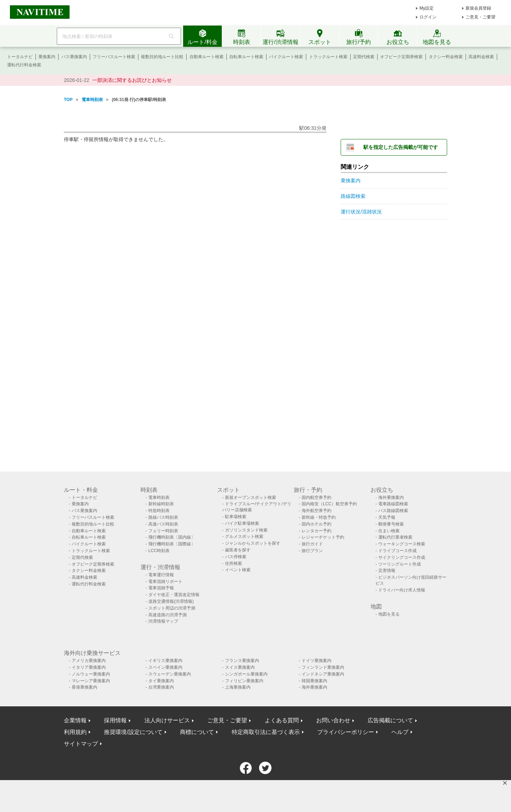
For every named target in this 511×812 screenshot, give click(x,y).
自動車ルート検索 (207, 57)
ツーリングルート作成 (400, 564)
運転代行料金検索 (24, 65)
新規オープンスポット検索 (251, 497)
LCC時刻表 (159, 551)
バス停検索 (236, 557)
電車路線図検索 (393, 504)
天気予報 (387, 517)
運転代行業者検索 (395, 537)
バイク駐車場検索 (242, 523)
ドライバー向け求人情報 (402, 590)
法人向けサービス (167, 720)
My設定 (427, 8)
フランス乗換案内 (242, 661)
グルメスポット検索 (244, 536)
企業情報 (75, 720)
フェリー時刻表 (163, 531)
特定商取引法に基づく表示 (266, 732)
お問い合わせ (333, 720)
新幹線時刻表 (161, 504)
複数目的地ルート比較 (162, 57)
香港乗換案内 (84, 687)
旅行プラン (312, 551)
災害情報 (387, 571)
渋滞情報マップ (163, 621)
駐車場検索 (236, 517)
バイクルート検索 (286, 57)
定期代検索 (364, 57)
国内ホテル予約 (317, 524)
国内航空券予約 (317, 497)
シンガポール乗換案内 (246, 674)
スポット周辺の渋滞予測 (172, 608)
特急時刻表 (159, 511)
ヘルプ (400, 732)
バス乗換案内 (74, 57)
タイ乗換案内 (161, 681)
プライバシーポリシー (346, 732)
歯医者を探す (238, 550)
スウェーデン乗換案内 (170, 674)
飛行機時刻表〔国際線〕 (172, 544)
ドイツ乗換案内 (317, 661)
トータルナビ (20, 57)
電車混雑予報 (161, 588)
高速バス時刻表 (163, 524)
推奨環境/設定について (133, 732)
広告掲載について (390, 720)
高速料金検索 (481, 57)
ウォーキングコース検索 (402, 544)
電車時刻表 (92, 100)
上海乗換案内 (238, 687)
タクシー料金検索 (446, 57)
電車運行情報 (161, 575)
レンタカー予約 (317, 531)
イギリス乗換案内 (165, 661)
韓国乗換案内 (314, 681)
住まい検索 (389, 531)
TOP (68, 100)
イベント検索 (238, 570)
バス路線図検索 (393, 511)
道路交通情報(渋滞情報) (171, 601)
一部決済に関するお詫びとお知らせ (132, 80)
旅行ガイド (312, 544)
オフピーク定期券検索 (401, 57)
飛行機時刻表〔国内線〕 (172, 537)
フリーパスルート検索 (114, 57)
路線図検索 (353, 196)
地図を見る (389, 614)
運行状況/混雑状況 (361, 212)
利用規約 (75, 732)
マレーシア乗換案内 (91, 681)
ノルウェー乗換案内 (91, 674)
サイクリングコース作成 (402, 557)
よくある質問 (282, 720)
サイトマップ (81, 744)
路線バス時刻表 (163, 517)
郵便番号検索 (391, 524)
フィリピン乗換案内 (244, 681)
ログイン (428, 17)
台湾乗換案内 (161, 687)
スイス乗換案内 (240, 667)
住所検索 (233, 563)
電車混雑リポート (165, 582)
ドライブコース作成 (397, 551)
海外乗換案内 (391, 497)
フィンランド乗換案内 (323, 667)
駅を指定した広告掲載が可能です (401, 147)
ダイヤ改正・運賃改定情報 (174, 595)
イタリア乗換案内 (89, 667)
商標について (197, 732)
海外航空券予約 (317, 511)
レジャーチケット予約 (323, 537)
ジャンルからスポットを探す (253, 543)
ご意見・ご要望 (480, 17)
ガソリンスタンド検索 (246, 530)
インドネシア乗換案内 (323, 674)
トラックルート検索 (328, 57)
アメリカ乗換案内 (89, 661)
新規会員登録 (478, 8)
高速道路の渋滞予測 (167, 615)
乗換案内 (47, 57)
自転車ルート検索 (246, 57)
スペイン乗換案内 (165, 667)
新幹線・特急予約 (319, 517)
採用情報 (115, 720)
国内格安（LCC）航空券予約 (329, 504)
